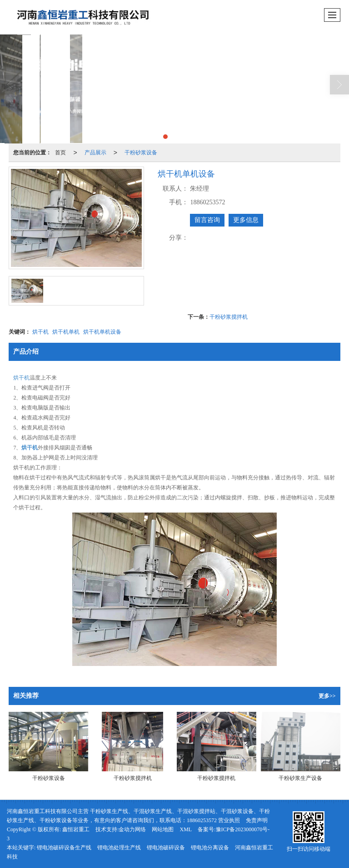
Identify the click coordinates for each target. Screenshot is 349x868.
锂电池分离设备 (210, 848)
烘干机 (40, 332)
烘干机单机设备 (102, 332)
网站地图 (163, 829)
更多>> (327, 696)
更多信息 (246, 220)
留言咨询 (207, 220)
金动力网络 (132, 829)
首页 (60, 153)
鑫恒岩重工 (76, 829)
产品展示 (95, 153)
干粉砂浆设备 (141, 153)
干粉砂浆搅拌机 (229, 317)
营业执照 (229, 820)
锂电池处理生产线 (119, 848)
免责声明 (257, 820)
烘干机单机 (66, 332)
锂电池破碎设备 (166, 848)
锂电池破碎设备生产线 (64, 848)
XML (186, 829)
